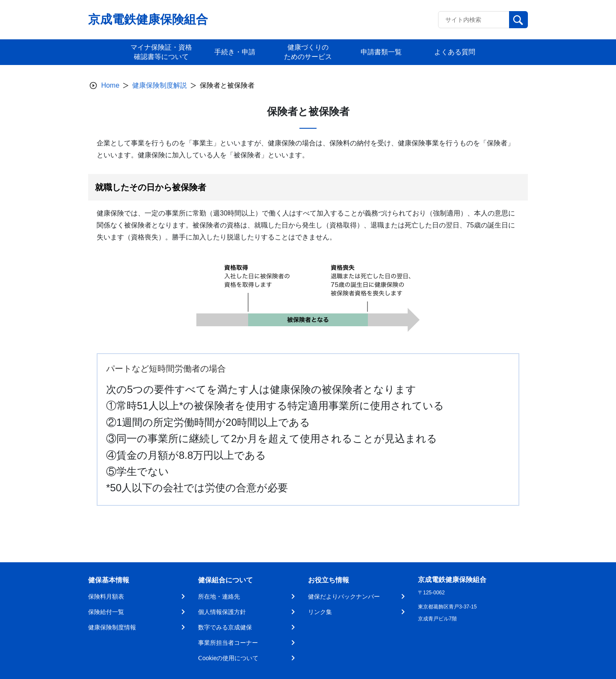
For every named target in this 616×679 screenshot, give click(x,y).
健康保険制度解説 (160, 85)
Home (110, 85)
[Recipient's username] (474, 20)
